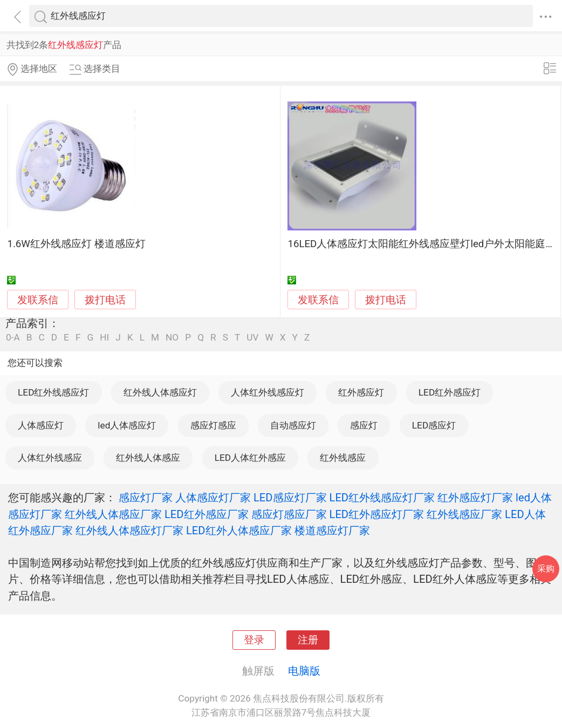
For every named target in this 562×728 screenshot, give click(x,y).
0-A (13, 338)
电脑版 (304, 671)
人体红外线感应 (50, 458)
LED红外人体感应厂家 (239, 530)
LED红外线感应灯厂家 (382, 498)
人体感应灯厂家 (213, 498)
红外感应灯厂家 (475, 498)
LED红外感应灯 (450, 392)
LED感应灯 (434, 425)
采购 (546, 569)
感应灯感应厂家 (289, 514)
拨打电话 (105, 300)
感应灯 (364, 425)
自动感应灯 (293, 425)
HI (104, 338)
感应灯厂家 (146, 498)
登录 (254, 640)
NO (172, 338)
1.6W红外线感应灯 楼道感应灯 (76, 244)
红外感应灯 (361, 392)
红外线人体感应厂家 (113, 514)
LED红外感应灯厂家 (377, 514)
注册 (308, 640)
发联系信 (38, 300)
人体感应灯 (41, 425)
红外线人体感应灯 (160, 392)
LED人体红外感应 (250, 458)
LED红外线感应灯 (53, 392)
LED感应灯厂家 (290, 498)
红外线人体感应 (148, 458)
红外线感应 (343, 458)
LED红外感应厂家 (207, 514)
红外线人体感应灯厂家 (129, 530)
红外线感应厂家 (464, 514)
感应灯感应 (213, 425)
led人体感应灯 (127, 425)
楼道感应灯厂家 (332, 530)
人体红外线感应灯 (268, 392)
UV (252, 338)
